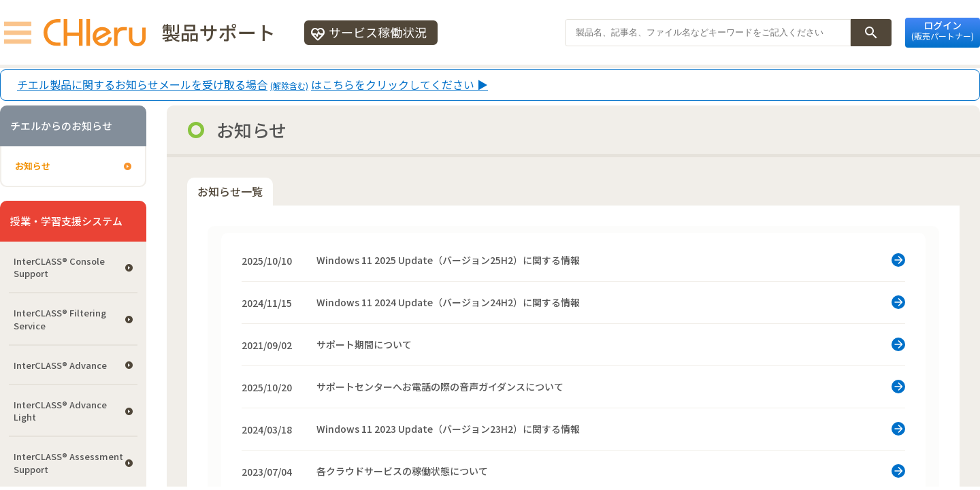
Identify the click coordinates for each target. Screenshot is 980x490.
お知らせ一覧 (230, 191)
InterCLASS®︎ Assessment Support (68, 462)
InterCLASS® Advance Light (60, 411)
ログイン (943, 30)
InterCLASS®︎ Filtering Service (60, 319)
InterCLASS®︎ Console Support (59, 267)
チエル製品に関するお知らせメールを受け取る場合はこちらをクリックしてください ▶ (252, 85)
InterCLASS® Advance (60, 365)
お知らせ (33, 166)
